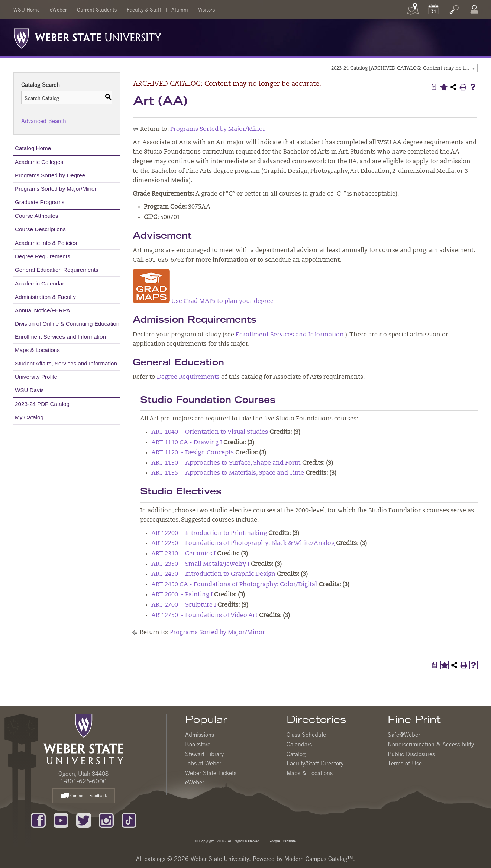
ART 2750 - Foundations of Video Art (204, 616)
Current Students (97, 9)
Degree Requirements (43, 256)
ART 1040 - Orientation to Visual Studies (210, 432)
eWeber (58, 9)
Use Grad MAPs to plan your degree (203, 301)
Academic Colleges (39, 162)
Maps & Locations (37, 350)
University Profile (36, 377)
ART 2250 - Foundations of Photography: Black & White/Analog (243, 543)
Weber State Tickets (211, 773)
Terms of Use (405, 763)
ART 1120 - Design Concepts (193, 453)
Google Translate (282, 841)
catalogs (155, 859)
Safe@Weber (404, 735)
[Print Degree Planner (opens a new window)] (434, 87)
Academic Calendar (40, 283)
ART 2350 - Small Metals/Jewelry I (200, 564)
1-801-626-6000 (83, 781)
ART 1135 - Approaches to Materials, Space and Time (228, 473)
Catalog (296, 754)
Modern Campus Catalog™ (319, 859)
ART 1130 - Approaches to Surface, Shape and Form (226, 463)
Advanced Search (44, 121)
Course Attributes (37, 216)
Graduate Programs (40, 202)
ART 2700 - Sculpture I (184, 605)
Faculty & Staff (144, 9)
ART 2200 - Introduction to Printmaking (209, 533)
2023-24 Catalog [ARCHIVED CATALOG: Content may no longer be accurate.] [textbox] (404, 68)
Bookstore (198, 744)
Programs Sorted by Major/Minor (56, 189)
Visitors (206, 9)
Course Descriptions (40, 229)
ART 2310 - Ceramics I (183, 554)
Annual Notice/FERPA (42, 310)
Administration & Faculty (45, 297)
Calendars (299, 744)
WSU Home (27, 9)
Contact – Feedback (84, 796)
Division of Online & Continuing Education (67, 324)
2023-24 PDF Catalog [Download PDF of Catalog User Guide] (42, 404)
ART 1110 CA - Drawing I (187, 443)
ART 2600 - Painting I (182, 595)
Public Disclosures (411, 754)
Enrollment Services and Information (60, 337)
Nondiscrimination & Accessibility (431, 744)
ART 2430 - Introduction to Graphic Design (213, 574)
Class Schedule (306, 735)
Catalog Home (33, 148)
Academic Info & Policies (46, 243)
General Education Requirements (57, 270)
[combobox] (403, 68)
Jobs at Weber (203, 763)
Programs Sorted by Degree (50, 175)
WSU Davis (29, 390)
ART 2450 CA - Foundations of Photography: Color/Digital (234, 585)
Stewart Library (204, 754)
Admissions (200, 735)
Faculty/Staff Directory (315, 763)
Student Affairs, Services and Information (66, 363)
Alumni (180, 9)
